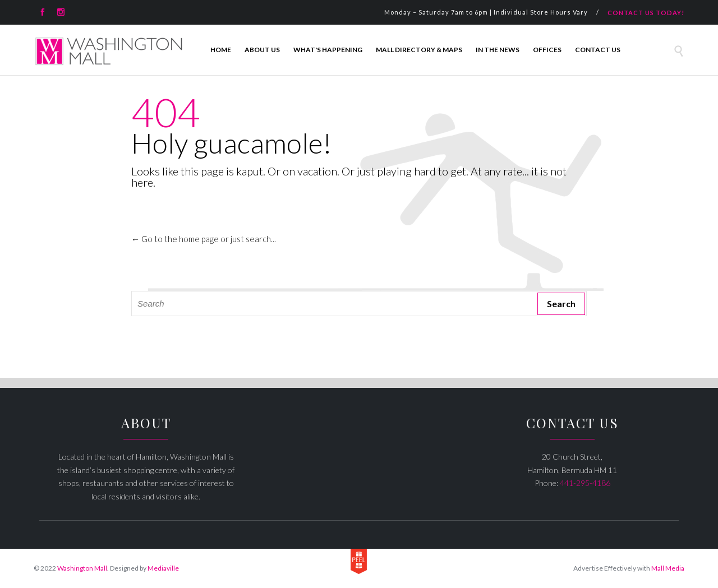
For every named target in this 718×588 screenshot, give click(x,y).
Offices (547, 50)
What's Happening (328, 50)
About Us (262, 50)
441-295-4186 (585, 483)
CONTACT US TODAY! (646, 13)
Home (221, 50)
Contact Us (598, 50)
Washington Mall (82, 568)
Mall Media (668, 568)
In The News (498, 50)
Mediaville (163, 568)
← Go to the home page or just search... (204, 239)
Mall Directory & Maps (419, 50)
